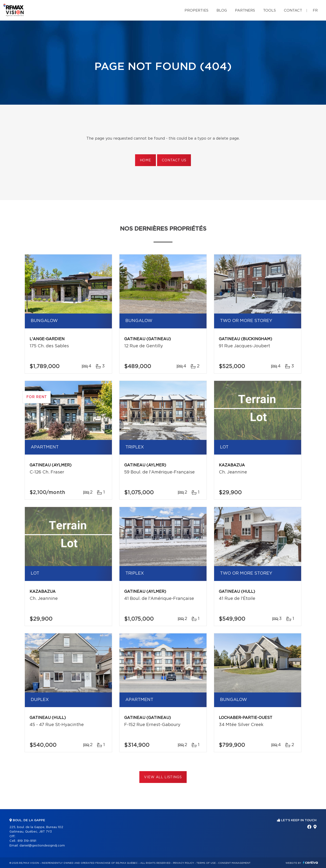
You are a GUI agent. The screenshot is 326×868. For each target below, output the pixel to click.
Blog (222, 11)
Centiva (310, 862)
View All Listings (163, 777)
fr (315, 11)
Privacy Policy (183, 863)
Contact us (174, 160)
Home (145, 160)
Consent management (234, 863)
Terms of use (206, 863)
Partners (245, 11)
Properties (196, 11)
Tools (269, 11)
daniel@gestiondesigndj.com (42, 846)
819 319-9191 (27, 841)
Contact (293, 11)
